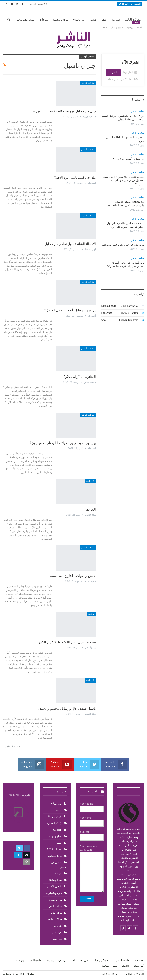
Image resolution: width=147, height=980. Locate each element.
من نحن (62, 960)
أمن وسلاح (79, 20)
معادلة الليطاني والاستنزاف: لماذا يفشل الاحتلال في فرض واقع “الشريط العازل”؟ (123, 180)
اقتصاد (93, 20)
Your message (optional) (92, 868)
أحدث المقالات (13, 747)
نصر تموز (57, 939)
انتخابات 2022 (55, 849)
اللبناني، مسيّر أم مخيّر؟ (80, 377)
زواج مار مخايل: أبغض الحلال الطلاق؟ (70, 310)
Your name (92, 806)
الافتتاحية (90, 481)
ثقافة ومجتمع (61, 20)
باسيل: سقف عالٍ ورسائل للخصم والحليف (67, 708)
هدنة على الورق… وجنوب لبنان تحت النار (123, 245)
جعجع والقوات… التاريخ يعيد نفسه (73, 576)
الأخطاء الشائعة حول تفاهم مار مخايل (70, 244)
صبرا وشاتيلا (56, 880)
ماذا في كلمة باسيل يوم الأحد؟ (75, 177)
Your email (92, 820)
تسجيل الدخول (38, 4)
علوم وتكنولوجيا (26, 20)
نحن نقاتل (57, 932)
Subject (92, 835)
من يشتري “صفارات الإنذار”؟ (129, 159)
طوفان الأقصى (54, 887)
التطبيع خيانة (56, 836)
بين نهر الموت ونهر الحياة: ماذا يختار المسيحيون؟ (63, 443)
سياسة (116, 20)
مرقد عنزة (57, 913)
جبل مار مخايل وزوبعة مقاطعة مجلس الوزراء (64, 111)
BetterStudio (27, 974)
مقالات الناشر (133, 20)
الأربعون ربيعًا (55, 817)
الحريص (90, 509)
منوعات (44, 20)
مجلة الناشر (56, 906)
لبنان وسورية (55, 900)
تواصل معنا (95, 791)
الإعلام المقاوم (55, 823)
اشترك (113, 72)
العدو (104, 20)
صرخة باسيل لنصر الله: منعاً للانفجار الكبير (67, 642)
